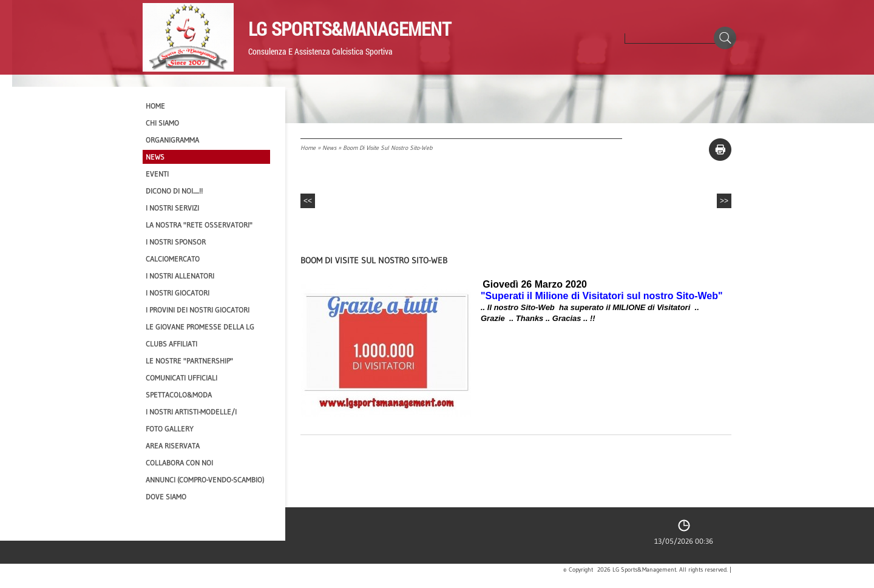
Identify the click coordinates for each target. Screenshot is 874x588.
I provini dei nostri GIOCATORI (198, 310)
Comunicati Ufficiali (181, 378)
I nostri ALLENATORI (180, 276)
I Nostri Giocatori (178, 293)
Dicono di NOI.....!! (174, 191)
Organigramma (172, 140)
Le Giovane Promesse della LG (200, 327)
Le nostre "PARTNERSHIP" (189, 361)
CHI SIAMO (162, 123)
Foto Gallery (170, 429)
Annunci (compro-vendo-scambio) (205, 480)
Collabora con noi (179, 463)
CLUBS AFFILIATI (171, 344)
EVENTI (157, 174)
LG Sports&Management (350, 29)
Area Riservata (173, 446)
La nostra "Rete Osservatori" (199, 225)
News (329, 148)
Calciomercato (173, 259)
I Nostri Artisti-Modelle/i (191, 412)
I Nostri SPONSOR (176, 242)
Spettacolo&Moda (179, 395)
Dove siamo (166, 497)
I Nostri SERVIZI (172, 208)
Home (308, 148)
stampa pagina (720, 150)
